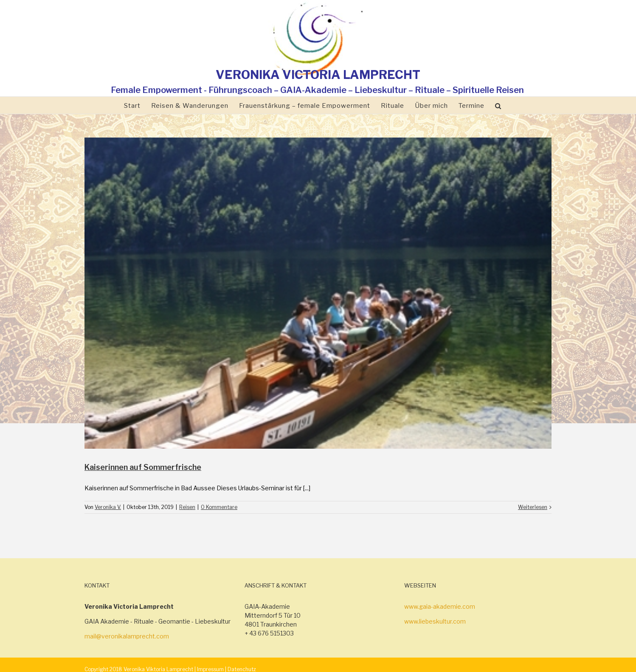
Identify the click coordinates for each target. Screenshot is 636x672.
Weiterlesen (533, 507)
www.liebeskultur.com (435, 621)
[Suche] (498, 105)
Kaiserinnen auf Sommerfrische (143, 467)
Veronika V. (108, 507)
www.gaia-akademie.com (440, 606)
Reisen (187, 507)
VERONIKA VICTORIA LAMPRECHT (318, 75)
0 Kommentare (219, 507)
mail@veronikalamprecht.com (127, 636)
